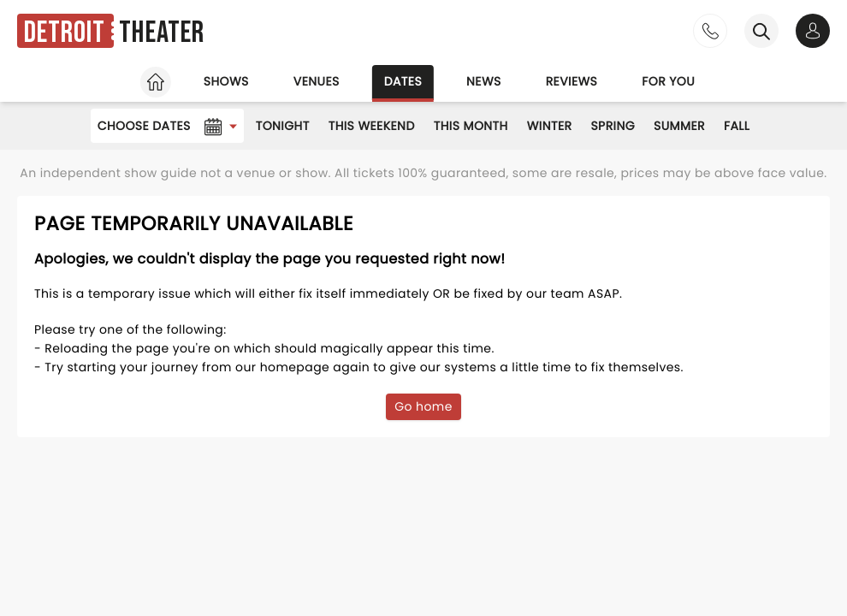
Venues (317, 81)
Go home (423, 406)
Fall (737, 126)
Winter (550, 126)
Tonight (283, 126)
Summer (679, 126)
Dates (403, 81)
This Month (471, 126)
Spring (613, 126)
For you (668, 81)
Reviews (572, 81)
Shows (226, 81)
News (484, 81)
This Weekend (372, 126)
